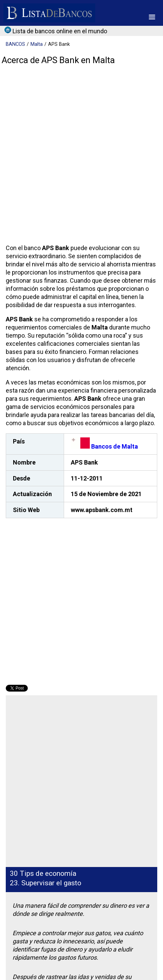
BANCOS (15, 44)
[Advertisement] (81, 156)
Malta (37, 44)
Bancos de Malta (104, 446)
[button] (152, 17)
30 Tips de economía (43, 873)
